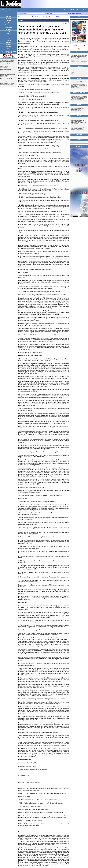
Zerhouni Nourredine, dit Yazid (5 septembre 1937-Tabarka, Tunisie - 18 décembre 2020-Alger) (79, 97)
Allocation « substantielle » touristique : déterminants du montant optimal (8, 74)
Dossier (9, 29)
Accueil (60, 10)
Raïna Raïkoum (9, 23)
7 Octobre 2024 (4, 66)
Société (9, 45)
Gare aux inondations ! (6, 70)
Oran (9, 31)
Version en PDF (54, 17)
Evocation (9, 47)
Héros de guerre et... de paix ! (8, 83)
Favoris (79, 10)
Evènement (9, 25)
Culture (9, 42)
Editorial (9, 21)
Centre (9, 36)
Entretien (79, 52)
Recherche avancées (75, 13)
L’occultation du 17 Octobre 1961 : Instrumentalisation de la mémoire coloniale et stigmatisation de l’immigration (79, 121)
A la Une (9, 16)
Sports (9, 40)
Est (9, 38)
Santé (79, 105)
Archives (67, 10)
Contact (85, 10)
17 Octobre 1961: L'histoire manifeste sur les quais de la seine (7, 62)
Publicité (74, 10)
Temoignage (79, 66)
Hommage (79, 134)
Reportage (9, 27)
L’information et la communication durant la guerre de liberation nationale (79, 127)
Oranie (9, 34)
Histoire (79, 116)
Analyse (9, 18)
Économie (79, 140)
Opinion (79, 78)
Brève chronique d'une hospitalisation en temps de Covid (78, 71)
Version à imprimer (40, 17)
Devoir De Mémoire (79, 93)
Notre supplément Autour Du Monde (9, 52)
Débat (9, 49)
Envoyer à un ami (26, 17)
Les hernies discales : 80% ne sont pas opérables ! (78, 109)
